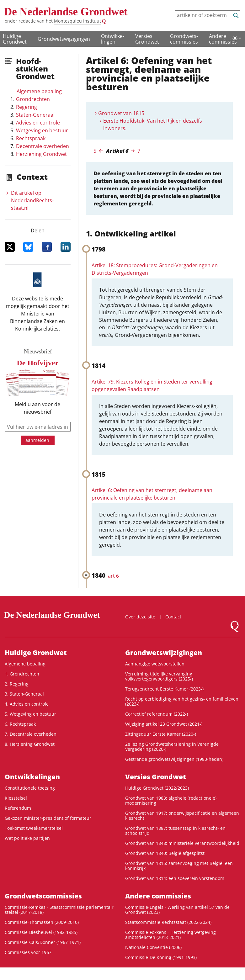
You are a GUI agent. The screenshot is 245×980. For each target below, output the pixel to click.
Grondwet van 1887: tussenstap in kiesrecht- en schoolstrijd (175, 831)
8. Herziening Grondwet (30, 744)
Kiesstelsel (16, 798)
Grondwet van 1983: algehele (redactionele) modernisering (171, 800)
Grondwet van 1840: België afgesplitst (165, 853)
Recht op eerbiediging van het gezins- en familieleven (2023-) (182, 701)
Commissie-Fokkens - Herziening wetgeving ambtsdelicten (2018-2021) (170, 935)
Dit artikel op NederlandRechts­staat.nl (32, 200)
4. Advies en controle (27, 704)
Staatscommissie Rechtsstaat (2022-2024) (168, 922)
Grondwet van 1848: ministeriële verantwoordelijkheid (182, 843)
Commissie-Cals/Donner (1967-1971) (43, 942)
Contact (173, 617)
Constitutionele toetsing (30, 788)
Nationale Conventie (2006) (153, 947)
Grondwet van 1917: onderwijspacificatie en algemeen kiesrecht (182, 816)
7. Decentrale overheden (31, 734)
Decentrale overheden (43, 146)
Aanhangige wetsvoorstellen (155, 664)
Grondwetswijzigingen (64, 39)
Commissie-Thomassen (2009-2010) (42, 922)
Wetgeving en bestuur (42, 130)
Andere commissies (223, 39)
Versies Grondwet (147, 39)
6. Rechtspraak (20, 724)
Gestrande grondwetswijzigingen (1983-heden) (174, 759)
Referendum (18, 808)
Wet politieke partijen (27, 838)
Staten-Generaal (35, 115)
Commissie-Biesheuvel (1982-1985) (41, 932)
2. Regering (17, 684)
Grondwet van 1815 (121, 113)
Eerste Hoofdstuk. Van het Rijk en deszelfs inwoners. (153, 124)
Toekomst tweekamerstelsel (34, 828)
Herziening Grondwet (41, 154)
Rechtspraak (31, 138)
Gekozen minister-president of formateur (48, 818)
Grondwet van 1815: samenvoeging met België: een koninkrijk (179, 866)
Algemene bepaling (39, 91)
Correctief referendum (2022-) (157, 714)
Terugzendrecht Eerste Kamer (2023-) (164, 689)
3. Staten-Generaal (24, 694)
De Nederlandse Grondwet (66, 12)
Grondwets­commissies (184, 39)
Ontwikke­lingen (113, 39)
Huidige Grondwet (15, 39)
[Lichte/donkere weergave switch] (237, 38)
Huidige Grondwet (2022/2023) (157, 788)
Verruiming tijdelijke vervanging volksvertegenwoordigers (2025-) (159, 676)
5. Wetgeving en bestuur (30, 714)
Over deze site (140, 617)
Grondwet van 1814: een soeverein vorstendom (175, 878)
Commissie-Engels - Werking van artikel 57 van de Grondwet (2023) (177, 910)
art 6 (113, 576)
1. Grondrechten (22, 674)
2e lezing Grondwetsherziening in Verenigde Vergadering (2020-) (172, 747)
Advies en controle (38, 123)
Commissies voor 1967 (28, 952)
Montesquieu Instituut (77, 21)
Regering (27, 107)
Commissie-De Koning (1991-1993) (161, 957)
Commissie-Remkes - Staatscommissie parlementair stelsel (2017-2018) (59, 910)
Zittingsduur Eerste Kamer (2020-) (161, 734)
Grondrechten (33, 99)
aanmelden (37, 440)
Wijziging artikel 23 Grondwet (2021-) (164, 724)
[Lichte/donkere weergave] (237, 38)
